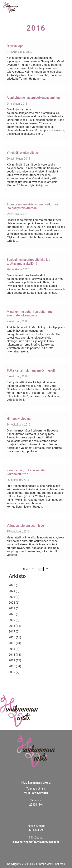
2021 (12, 608)
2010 (12, 666)
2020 (12, 614)
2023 (12, 597)
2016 (12, 637)
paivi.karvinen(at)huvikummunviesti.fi (36, 842)
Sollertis (60, 864)
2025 (12, 585)
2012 (12, 660)
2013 (12, 655)
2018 (12, 626)
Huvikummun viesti (42, 864)
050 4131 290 (36, 830)
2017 (12, 632)
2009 (12, 672)
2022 (12, 603)
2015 (12, 643)
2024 (12, 591)
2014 (12, 649)
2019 (12, 620)
